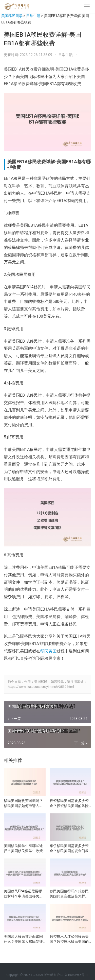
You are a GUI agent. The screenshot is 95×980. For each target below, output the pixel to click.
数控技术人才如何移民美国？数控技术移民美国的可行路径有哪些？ (69, 939)
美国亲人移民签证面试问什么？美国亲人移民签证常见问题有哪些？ (23, 939)
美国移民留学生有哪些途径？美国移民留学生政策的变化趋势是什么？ (23, 849)
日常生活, (66, 55)
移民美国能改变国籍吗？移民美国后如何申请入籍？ (23, 803)
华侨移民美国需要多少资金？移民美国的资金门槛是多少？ (69, 849)
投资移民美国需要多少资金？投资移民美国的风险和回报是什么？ (69, 803)
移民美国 (48, 651)
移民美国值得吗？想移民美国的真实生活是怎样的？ (69, 894)
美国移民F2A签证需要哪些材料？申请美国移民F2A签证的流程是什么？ (23, 894)
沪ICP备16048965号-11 (73, 975)
